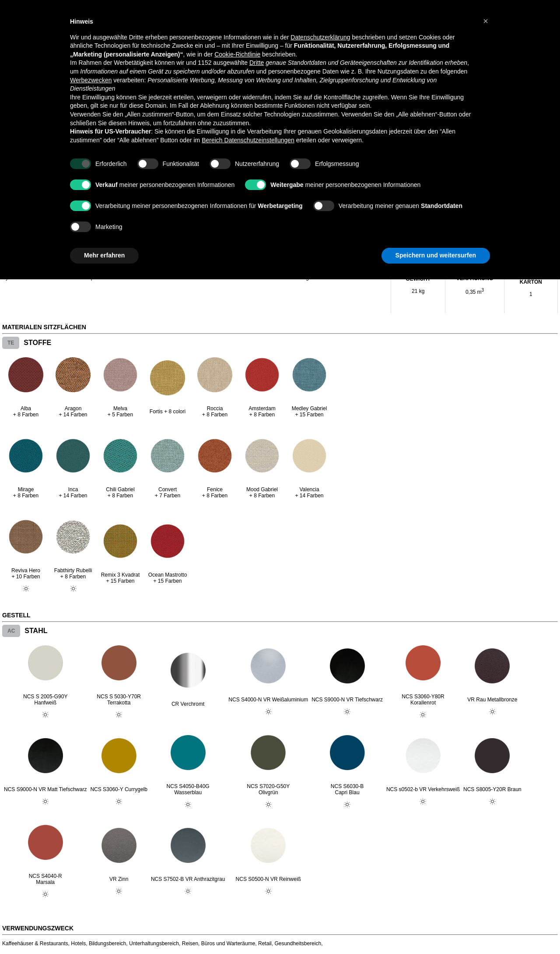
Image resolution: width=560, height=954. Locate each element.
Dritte (257, 63)
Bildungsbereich (107, 943)
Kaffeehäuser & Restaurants (35, 943)
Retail (265, 943)
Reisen (190, 943)
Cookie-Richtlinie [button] (237, 54)
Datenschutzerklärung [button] (320, 37)
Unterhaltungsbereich (154, 943)
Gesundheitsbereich (298, 943)
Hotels (78, 943)
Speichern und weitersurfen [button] (436, 255)
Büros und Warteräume (228, 943)
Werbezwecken (91, 80)
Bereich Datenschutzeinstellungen (248, 140)
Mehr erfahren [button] (104, 255)
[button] (486, 21)
